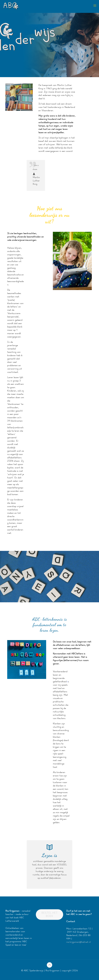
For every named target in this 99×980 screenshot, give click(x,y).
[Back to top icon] (49, 965)
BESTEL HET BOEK (49, 914)
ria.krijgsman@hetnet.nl (79, 942)
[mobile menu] (95, 6)
